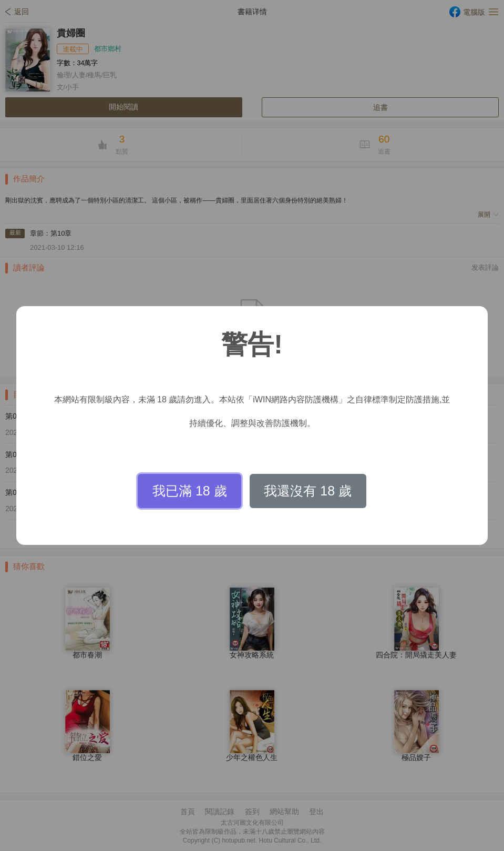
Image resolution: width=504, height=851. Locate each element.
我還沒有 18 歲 (308, 491)
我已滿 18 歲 (190, 491)
